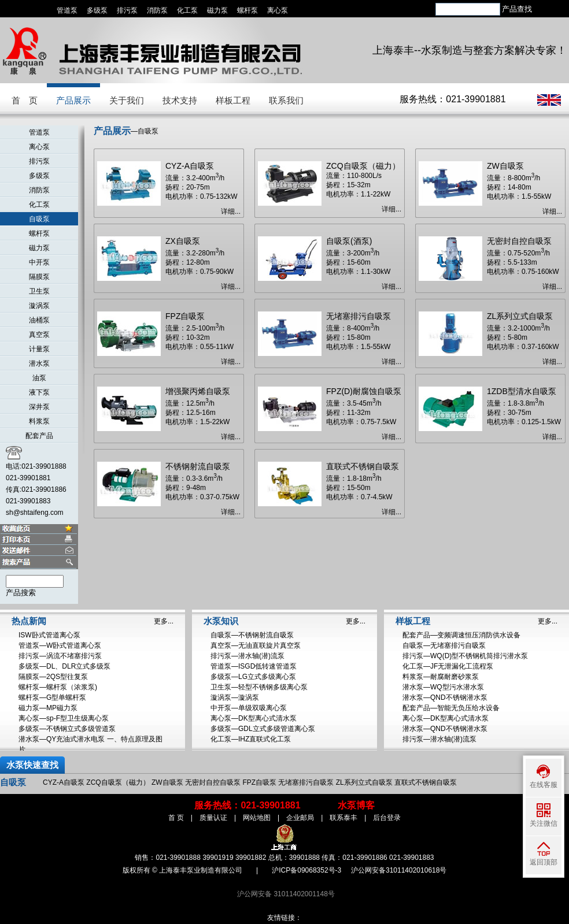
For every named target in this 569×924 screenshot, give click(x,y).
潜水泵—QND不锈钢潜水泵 (445, 697)
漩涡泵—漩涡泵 (235, 697)
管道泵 (67, 10)
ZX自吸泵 (183, 241)
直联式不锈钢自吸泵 (363, 466)
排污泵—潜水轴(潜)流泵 (247, 656)
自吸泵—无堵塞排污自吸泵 (444, 645)
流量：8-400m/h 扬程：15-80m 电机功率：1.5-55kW (358, 337)
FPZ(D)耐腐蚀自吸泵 (364, 391)
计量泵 (39, 349)
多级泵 (97, 10)
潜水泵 (39, 363)
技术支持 (180, 100)
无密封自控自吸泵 (519, 241)
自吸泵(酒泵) (349, 241)
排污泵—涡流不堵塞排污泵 (60, 656)
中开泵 (39, 262)
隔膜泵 (39, 277)
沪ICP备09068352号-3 (306, 870)
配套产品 (39, 436)
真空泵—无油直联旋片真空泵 (256, 645)
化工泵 (187, 10)
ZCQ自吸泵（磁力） (363, 166)
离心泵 (278, 10)
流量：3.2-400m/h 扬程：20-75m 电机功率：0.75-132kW (202, 187)
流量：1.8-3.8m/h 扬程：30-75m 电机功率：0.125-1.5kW (524, 413)
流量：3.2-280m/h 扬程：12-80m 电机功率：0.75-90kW (199, 262)
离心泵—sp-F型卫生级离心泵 (64, 718)
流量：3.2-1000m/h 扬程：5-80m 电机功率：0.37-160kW (523, 337)
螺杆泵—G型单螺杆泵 (52, 697)
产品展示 (73, 100)
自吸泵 (39, 219)
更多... (164, 621)
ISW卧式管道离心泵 (49, 635)
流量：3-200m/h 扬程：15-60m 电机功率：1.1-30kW (358, 262)
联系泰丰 (343, 818)
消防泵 (157, 10)
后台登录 (387, 818)
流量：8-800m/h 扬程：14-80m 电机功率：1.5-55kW (519, 187)
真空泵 (39, 335)
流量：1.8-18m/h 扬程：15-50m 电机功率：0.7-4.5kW (359, 488)
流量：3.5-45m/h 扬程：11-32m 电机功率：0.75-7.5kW (361, 413)
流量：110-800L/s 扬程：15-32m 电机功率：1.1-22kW (358, 185)
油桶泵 (39, 320)
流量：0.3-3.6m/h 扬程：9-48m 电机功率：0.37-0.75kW (202, 488)
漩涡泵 (39, 306)
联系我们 (286, 100)
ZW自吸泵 (505, 166)
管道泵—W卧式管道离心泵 (60, 645)
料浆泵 (39, 421)
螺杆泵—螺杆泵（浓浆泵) (58, 687)
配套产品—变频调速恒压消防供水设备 (461, 635)
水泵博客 (356, 805)
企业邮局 (300, 818)
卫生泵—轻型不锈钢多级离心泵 (259, 687)
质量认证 (213, 818)
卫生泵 (39, 291)
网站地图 (257, 818)
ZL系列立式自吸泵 (520, 316)
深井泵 (39, 407)
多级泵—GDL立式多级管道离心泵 (263, 729)
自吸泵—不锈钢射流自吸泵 (252, 635)
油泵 (39, 378)
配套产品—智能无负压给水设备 (451, 708)
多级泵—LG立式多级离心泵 (253, 677)
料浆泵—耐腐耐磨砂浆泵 (441, 677)
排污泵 (127, 10)
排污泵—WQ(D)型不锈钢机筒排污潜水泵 (465, 656)
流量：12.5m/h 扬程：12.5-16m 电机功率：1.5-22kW (197, 413)
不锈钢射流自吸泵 (198, 466)
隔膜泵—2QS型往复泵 (53, 677)
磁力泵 (217, 10)
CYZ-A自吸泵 (190, 166)
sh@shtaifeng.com (35, 513)
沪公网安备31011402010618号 (399, 870)
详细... (231, 211)
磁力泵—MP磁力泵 (48, 708)
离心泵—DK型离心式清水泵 (254, 718)
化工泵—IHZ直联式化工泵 (251, 739)
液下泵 (39, 392)
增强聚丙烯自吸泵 (198, 391)
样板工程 (233, 100)
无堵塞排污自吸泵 (359, 316)
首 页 (25, 100)
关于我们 (127, 100)
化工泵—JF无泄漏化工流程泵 (448, 666)
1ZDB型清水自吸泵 (522, 391)
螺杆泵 (247, 10)
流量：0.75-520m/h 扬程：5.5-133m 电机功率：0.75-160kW (523, 262)
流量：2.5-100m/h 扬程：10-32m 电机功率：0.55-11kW (199, 337)
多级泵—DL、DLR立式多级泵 (64, 666)
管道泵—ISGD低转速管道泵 (254, 666)
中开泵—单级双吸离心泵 (249, 708)
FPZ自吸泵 (185, 316)
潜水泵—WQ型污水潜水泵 (443, 687)
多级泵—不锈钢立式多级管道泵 (67, 729)
